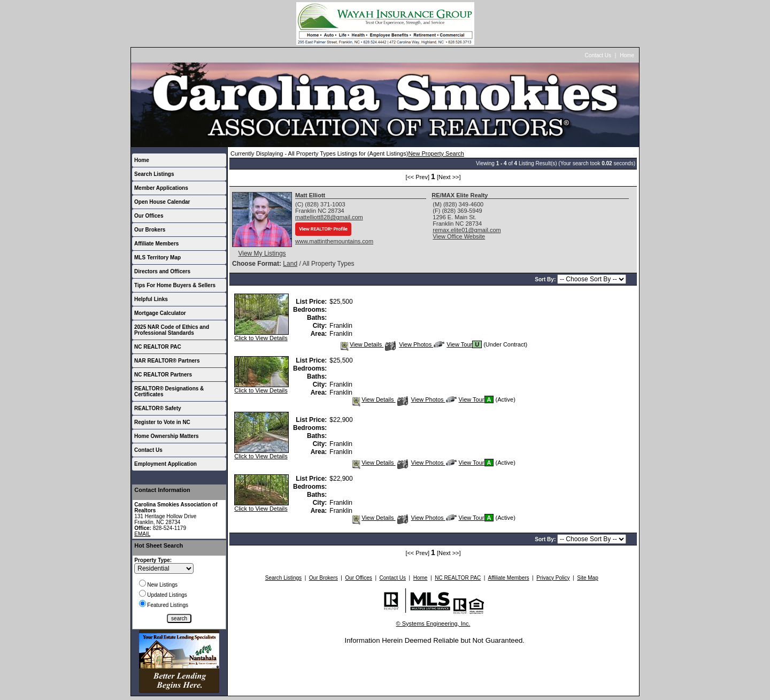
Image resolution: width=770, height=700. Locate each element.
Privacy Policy (553, 578)
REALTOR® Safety (158, 408)
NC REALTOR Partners (163, 375)
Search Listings (154, 174)
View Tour (453, 344)
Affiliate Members (156, 244)
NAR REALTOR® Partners (167, 361)
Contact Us (598, 55)
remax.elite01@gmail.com (467, 230)
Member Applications (161, 188)
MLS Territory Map (157, 257)
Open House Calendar (162, 202)
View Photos (409, 344)
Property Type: (153, 560)
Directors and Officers (162, 271)
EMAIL (142, 534)
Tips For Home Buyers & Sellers (175, 285)
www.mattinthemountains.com (334, 241)
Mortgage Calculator (160, 313)
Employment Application (165, 464)
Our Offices (149, 216)
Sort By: (546, 279)
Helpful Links (151, 299)
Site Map (587, 578)
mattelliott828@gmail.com (329, 217)
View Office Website (459, 236)
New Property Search (436, 153)
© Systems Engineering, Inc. (433, 624)
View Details (361, 344)
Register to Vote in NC (162, 422)
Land (290, 264)
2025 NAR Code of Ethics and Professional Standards (172, 330)
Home (627, 55)
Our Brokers (150, 230)
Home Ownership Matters (167, 436)
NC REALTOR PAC (158, 347)
